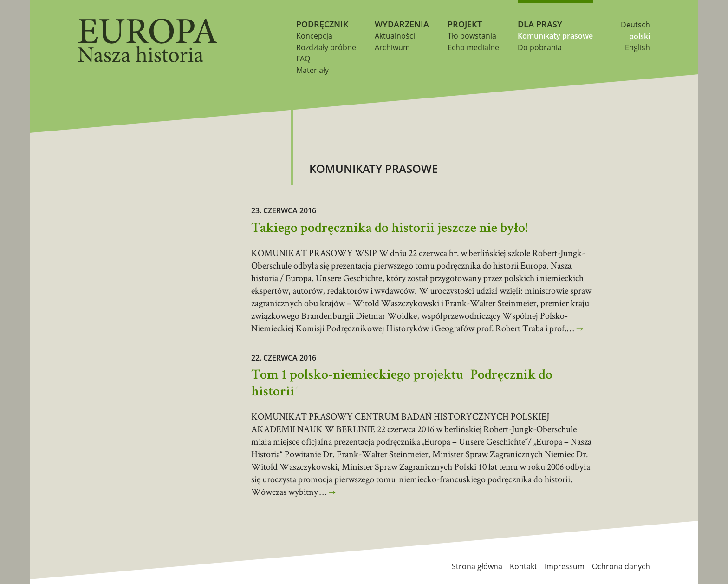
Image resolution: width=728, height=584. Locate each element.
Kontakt (523, 566)
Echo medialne (473, 47)
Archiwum (392, 47)
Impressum (565, 566)
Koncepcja (314, 36)
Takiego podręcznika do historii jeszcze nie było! (389, 229)
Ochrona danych (621, 566)
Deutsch (635, 25)
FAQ (303, 59)
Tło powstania (472, 36)
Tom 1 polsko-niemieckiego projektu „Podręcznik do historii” (402, 384)
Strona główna (477, 566)
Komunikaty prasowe (555, 36)
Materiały (312, 70)
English (637, 47)
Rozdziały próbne (326, 47)
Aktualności (395, 36)
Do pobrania (540, 47)
